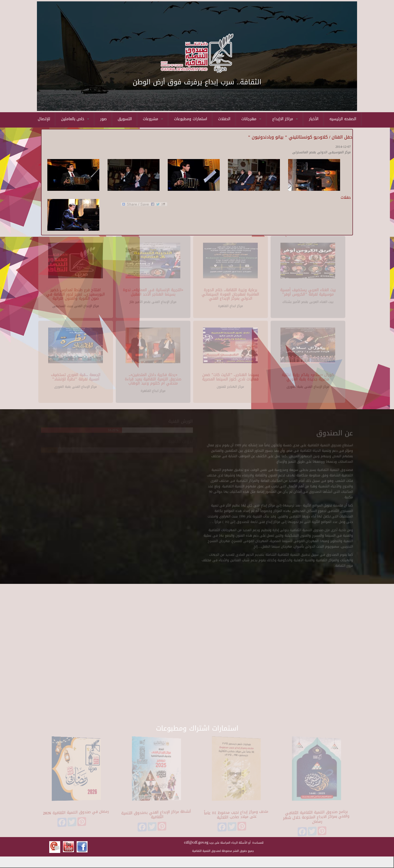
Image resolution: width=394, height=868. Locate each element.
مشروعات (153, 119)
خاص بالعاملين (75, 119)
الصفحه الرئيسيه (343, 119)
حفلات (346, 197)
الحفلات (224, 119)
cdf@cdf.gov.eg (196, 842)
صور (103, 119)
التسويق (125, 119)
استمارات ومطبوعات (191, 119)
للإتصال (44, 119)
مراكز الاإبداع (285, 119)
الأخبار (314, 119)
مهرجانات (251, 119)
